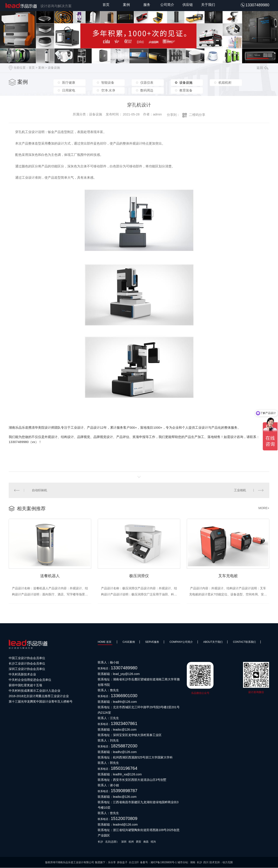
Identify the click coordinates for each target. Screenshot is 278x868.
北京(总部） (112, 842)
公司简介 (167, 5)
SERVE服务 (152, 642)
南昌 (146, 842)
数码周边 (147, 90)
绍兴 (153, 842)
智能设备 (108, 82)
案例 (126, 5)
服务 (147, 5)
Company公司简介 (181, 642)
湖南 (193, 863)
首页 (106, 5)
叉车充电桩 (228, 576)
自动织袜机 (40, 490)
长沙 (100, 842)
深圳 (124, 842)
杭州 (131, 842)
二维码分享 (197, 115)
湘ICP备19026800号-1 (164, 863)
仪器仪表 (147, 82)
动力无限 (228, 863)
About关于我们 (213, 642)
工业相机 (240, 490)
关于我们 (208, 5)
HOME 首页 (105, 642)
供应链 (188, 5)
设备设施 (54, 68)
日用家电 (69, 90)
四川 (206, 863)
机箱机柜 (225, 82)
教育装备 (186, 90)
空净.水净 (108, 90)
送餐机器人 (50, 576)
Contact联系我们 (244, 642)
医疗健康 (69, 82)
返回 (262, 68)
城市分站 (183, 863)
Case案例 (129, 642)
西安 (139, 842)
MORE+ (264, 508)
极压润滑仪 (139, 576)
